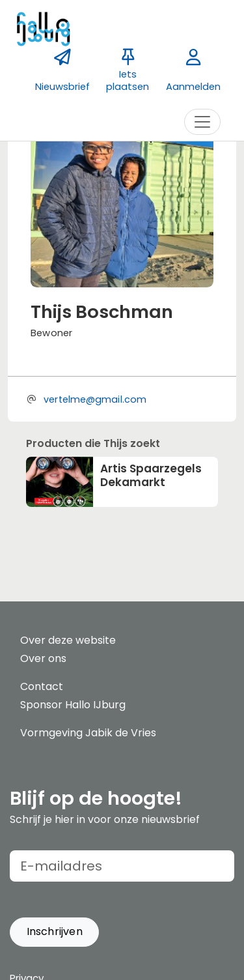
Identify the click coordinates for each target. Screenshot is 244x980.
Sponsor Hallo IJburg (73, 705)
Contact (42, 686)
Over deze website (68, 640)
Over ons (43, 658)
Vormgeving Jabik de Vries (88, 733)
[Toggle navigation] (202, 122)
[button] (54, 932)
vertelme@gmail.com (95, 399)
